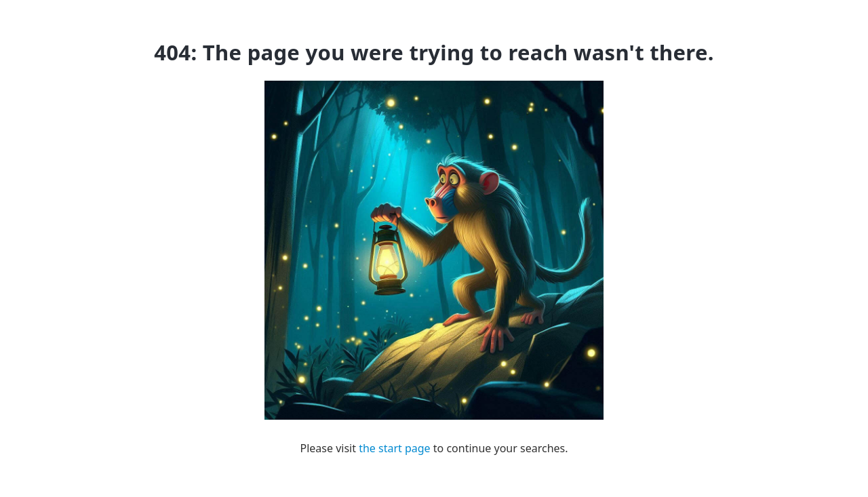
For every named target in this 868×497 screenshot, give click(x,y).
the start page (395, 448)
